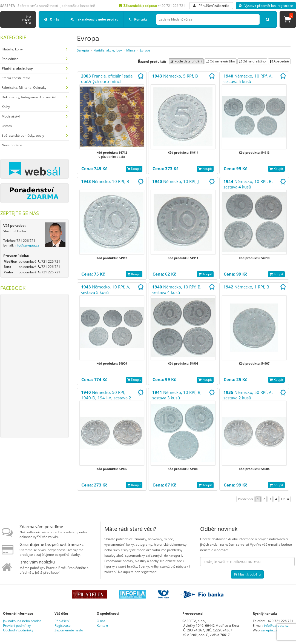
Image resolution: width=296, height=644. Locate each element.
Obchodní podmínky (18, 630)
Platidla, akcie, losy (108, 50)
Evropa (145, 50)
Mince (131, 50)
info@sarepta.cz (27, 245)
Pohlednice (10, 59)
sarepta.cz (269, 630)
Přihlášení (62, 621)
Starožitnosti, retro (16, 78)
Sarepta (83, 50)
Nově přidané (12, 145)
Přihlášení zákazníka (211, 6)
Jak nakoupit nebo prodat (94, 19)
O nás (52, 19)
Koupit (134, 169)
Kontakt (138, 19)
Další (285, 499)
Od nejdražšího (252, 61)
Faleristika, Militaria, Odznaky (24, 88)
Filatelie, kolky (12, 49)
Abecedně (279, 61)
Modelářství (11, 116)
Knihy (6, 107)
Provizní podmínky (17, 626)
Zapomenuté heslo (69, 630)
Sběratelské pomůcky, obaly (23, 135)
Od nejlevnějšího (221, 61)
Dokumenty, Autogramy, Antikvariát (29, 97)
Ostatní (7, 126)
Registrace (63, 626)
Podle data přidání (186, 61)
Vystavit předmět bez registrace (266, 6)
